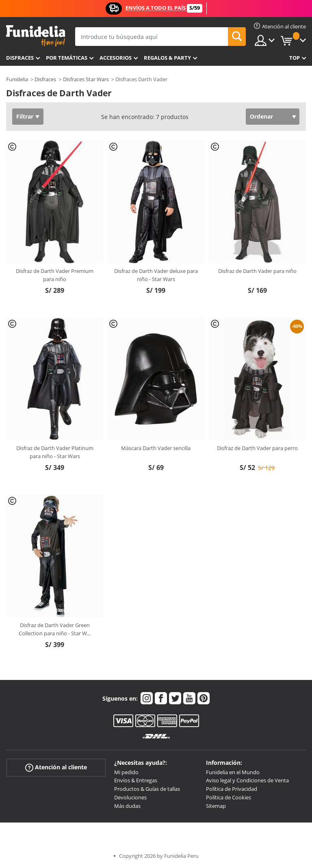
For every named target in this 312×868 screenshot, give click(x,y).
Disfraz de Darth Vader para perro (257, 448)
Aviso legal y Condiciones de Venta (247, 780)
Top (295, 58)
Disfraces (20, 58)
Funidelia (17, 79)
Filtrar (25, 116)
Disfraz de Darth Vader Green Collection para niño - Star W (55, 629)
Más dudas (127, 806)
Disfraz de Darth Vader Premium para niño (55, 275)
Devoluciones (130, 797)
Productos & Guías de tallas (147, 789)
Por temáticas (67, 58)
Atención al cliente (56, 767)
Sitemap (216, 806)
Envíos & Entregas (136, 780)
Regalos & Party (167, 58)
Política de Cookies (229, 797)
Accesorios (116, 58)
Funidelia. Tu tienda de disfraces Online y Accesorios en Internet (36, 36)
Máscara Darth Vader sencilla (156, 448)
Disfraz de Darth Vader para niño (257, 271)
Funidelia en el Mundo (233, 772)
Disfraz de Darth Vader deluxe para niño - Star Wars (156, 275)
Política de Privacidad (232, 789)
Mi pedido (126, 772)
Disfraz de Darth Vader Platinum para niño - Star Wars (55, 452)
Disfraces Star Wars (86, 79)
